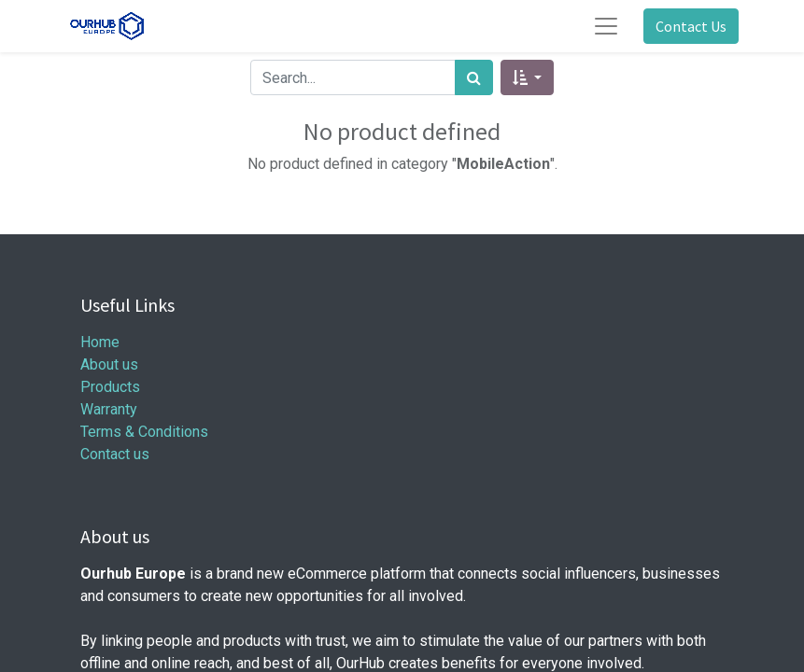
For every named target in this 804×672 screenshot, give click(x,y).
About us (109, 364)
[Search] (474, 77)
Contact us (115, 454)
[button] (527, 77)
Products (110, 387)
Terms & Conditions (144, 432)
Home (100, 342)
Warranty (109, 409)
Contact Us (691, 26)
